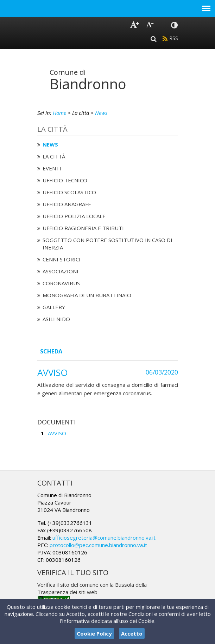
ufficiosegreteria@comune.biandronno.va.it (104, 538)
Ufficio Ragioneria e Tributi (83, 228)
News (101, 113)
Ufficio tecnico (65, 180)
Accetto (132, 633)
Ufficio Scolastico (69, 192)
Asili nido (56, 319)
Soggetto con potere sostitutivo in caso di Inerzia (107, 244)
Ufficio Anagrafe (67, 204)
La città (54, 156)
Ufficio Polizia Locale (74, 216)
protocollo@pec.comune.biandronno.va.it (98, 545)
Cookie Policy (94, 633)
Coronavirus (61, 283)
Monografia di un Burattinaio (87, 295)
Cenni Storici (62, 259)
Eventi (52, 168)
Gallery (54, 307)
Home (59, 113)
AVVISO (57, 433)
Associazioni (61, 271)
